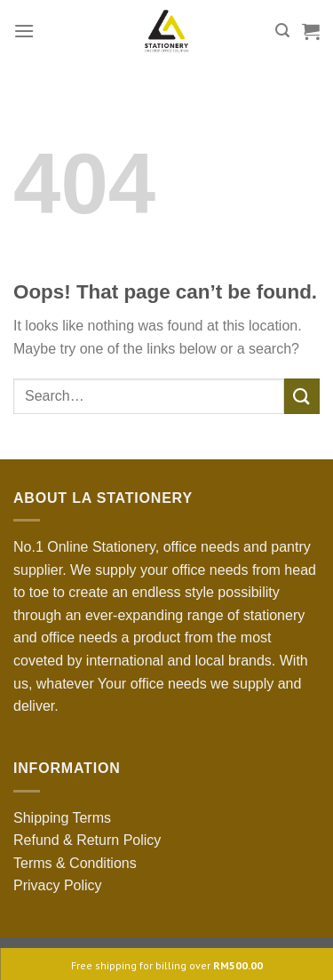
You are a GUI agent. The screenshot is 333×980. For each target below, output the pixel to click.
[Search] (282, 31)
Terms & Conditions (75, 863)
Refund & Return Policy (87, 840)
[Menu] (24, 31)
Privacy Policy (58, 885)
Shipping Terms (62, 818)
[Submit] (302, 396)
